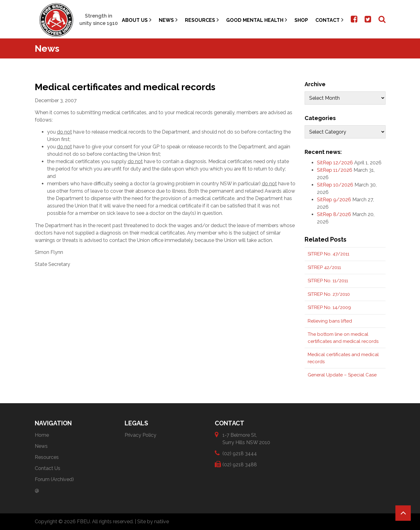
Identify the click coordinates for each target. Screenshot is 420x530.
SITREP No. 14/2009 (329, 307)
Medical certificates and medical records (343, 358)
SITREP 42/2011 (324, 267)
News (168, 20)
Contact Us (48, 468)
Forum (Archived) (54, 479)
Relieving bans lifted (330, 321)
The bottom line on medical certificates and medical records (343, 338)
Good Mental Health (257, 20)
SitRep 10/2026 (335, 185)
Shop (301, 20)
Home (42, 435)
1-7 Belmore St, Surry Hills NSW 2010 (246, 438)
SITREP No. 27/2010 (329, 294)
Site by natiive (153, 522)
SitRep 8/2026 (334, 214)
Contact (329, 20)
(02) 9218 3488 (240, 464)
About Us (137, 20)
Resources (202, 20)
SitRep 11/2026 (335, 170)
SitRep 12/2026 (335, 163)
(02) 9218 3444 (240, 453)
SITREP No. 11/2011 (328, 281)
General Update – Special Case (342, 375)
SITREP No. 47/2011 (328, 254)
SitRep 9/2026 (334, 200)
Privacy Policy (140, 435)
